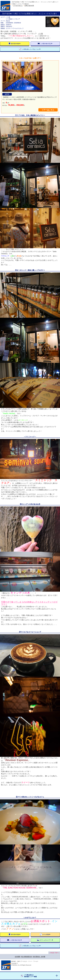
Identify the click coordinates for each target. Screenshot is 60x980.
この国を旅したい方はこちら (30, 49)
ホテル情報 (46, 934)
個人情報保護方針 (27, 957)
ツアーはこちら (48, 110)
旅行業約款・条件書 (39, 957)
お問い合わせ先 (29, 6)
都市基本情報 (15, 44)
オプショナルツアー (46, 940)
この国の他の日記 (46, 44)
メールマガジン (18, 6)
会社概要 (17, 957)
